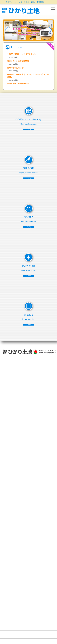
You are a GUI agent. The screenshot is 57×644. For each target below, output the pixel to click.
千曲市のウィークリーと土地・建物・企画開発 (25, 2)
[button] (6, 30)
